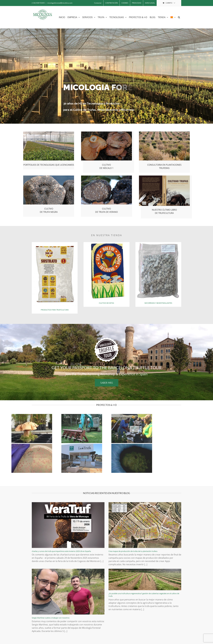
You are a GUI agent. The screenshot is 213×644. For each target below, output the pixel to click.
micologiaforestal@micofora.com (60, 3)
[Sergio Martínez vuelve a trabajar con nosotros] (68, 592)
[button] (179, 17)
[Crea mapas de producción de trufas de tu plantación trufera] (145, 525)
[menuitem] (173, 17)
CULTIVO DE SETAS (106, 303)
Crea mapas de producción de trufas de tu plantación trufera (133, 551)
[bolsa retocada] (55, 243)
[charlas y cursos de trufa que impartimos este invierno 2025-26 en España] (68, 525)
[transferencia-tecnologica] (49, 133)
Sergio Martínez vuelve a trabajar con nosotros (51, 618)
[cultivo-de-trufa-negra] (49, 177)
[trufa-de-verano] (107, 177)
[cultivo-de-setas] (106, 243)
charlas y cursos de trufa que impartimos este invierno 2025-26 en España (61, 551)
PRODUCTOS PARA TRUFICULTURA (55, 310)
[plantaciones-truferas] (164, 133)
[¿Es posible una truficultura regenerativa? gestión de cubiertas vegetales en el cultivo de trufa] (145, 579)
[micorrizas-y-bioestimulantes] (158, 243)
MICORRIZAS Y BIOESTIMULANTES (158, 303)
